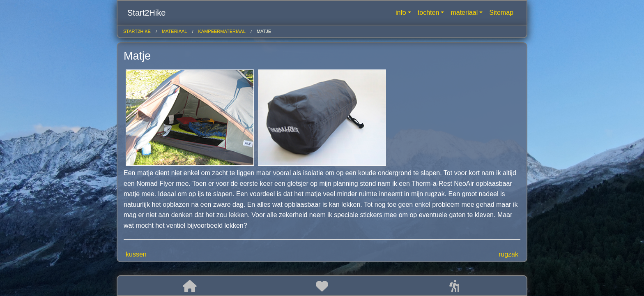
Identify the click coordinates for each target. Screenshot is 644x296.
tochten (428, 13)
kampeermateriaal (222, 31)
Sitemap (501, 13)
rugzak (508, 254)
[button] (190, 286)
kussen (136, 254)
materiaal (464, 13)
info (401, 13)
